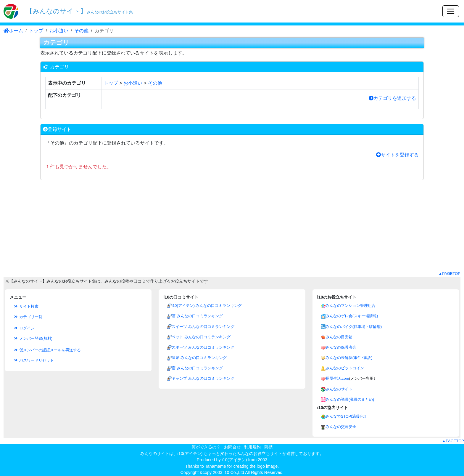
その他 (81, 31)
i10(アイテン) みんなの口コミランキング (207, 306)
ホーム (13, 31)
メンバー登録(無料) (33, 338)
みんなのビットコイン (345, 368)
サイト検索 (26, 306)
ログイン (24, 328)
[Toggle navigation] (451, 11)
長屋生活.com (337, 378)
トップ (36, 31)
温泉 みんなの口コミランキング (199, 358)
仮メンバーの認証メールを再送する (47, 350)
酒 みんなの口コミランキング (197, 316)
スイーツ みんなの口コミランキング (203, 327)
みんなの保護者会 (341, 347)
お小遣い (59, 31)
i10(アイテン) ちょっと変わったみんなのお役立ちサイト (230, 453)
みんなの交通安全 (341, 427)
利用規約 (252, 447)
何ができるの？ (206, 447)
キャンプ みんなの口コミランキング (203, 378)
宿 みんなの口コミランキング (197, 368)
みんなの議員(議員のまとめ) (350, 399)
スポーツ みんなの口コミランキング (203, 347)
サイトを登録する (397, 155)
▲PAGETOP (449, 274)
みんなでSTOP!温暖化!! (346, 416)
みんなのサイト (339, 389)
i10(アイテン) (235, 460)
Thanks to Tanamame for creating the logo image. (232, 466)
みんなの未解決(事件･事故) (349, 358)
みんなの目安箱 (339, 337)
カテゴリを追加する (392, 98)
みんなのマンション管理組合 (351, 306)
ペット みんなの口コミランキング (201, 337)
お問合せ (232, 447)
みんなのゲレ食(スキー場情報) (352, 316)
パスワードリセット (34, 360)
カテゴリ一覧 (28, 317)
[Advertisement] (232, 229)
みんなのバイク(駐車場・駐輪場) (354, 327)
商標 (268, 447)
